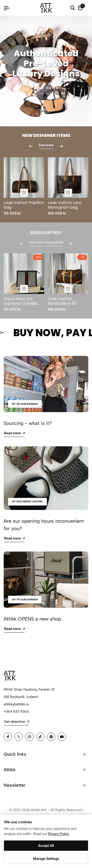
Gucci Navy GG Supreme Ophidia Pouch (20, 301)
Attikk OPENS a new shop (32, 619)
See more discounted (46, 244)
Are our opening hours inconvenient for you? (44, 525)
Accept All (46, 846)
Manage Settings (46, 859)
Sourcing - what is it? (28, 423)
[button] (44, 110)
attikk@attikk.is (16, 704)
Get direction (16, 722)
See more (46, 145)
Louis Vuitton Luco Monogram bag (65, 205)
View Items (46, 88)
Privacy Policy (58, 834)
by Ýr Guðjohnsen (25, 404)
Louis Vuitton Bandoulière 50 (62, 301)
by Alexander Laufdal (27, 501)
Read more (14, 433)
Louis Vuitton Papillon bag (24, 205)
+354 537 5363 (16, 712)
